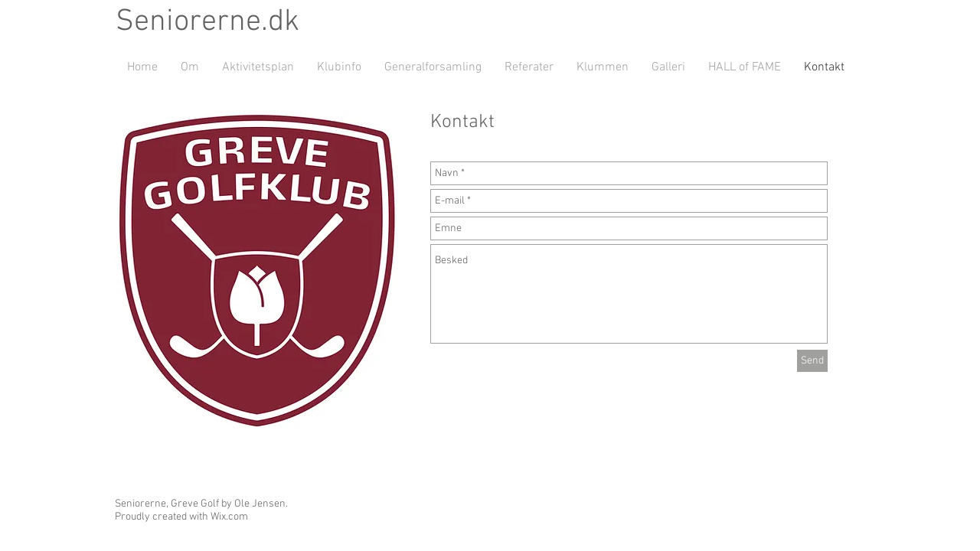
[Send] (812, 361)
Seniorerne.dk (207, 22)
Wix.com (229, 517)
